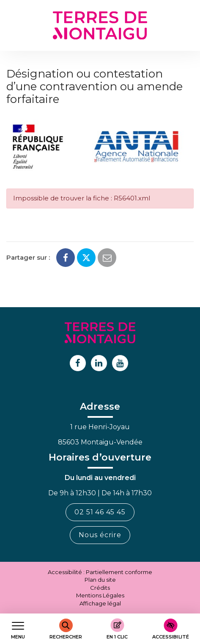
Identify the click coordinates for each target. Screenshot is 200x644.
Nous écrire (100, 535)
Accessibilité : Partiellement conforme (100, 572)
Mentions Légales (100, 595)
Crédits (100, 588)
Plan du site (100, 580)
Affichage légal (100, 603)
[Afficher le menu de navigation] (18, 629)
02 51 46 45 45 (100, 512)
